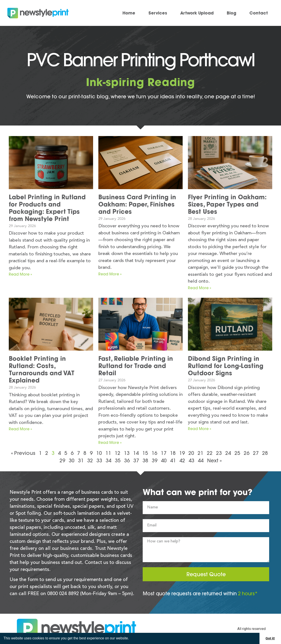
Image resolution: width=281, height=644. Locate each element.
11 (108, 453)
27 (256, 453)
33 (99, 460)
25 (237, 453)
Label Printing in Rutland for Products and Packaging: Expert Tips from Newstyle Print (47, 208)
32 (90, 460)
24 (228, 453)
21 (200, 453)
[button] (130, 639)
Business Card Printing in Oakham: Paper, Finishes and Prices (137, 204)
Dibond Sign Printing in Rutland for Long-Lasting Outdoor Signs (226, 366)
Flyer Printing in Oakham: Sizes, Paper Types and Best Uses (227, 204)
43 (191, 460)
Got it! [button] (270, 638)
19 (182, 453)
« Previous (23, 453)
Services (158, 13)
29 (62, 460)
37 (136, 460)
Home (129, 13)
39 (155, 460)
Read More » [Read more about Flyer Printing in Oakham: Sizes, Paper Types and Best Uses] (200, 288)
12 (117, 453)
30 (72, 460)
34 (108, 460)
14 (136, 453)
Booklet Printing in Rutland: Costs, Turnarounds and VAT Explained (42, 369)
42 (182, 460)
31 (81, 460)
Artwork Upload (197, 13)
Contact (259, 13)
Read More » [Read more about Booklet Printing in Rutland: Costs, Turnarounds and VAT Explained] (20, 429)
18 (173, 453)
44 (201, 460)
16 (154, 453)
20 (191, 453)
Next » (214, 460)
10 (99, 453)
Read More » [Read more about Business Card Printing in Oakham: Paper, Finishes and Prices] (110, 274)
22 (210, 453)
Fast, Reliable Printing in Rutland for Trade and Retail (136, 366)
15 (145, 453)
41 (173, 460)
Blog (231, 13)
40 (164, 460)
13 (127, 453)
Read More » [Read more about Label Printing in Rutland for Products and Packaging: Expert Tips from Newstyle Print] (20, 274)
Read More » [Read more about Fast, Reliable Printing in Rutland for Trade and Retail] (110, 442)
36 (127, 460)
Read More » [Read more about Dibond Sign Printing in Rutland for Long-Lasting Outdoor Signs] (200, 429)
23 (219, 453)
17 (164, 453)
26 (247, 453)
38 (145, 460)
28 (265, 453)
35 (118, 460)
